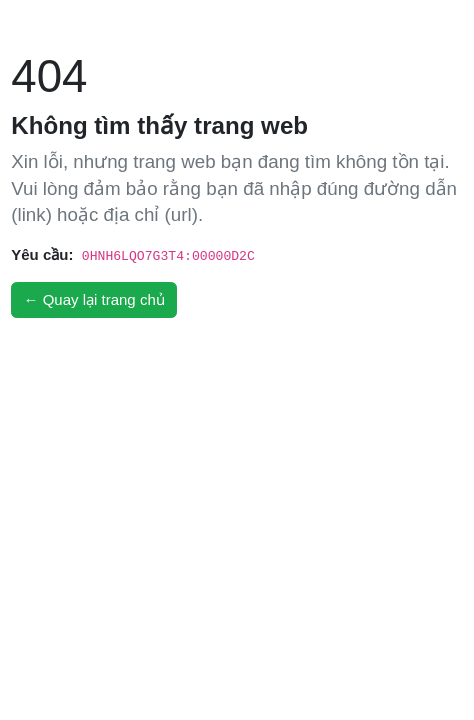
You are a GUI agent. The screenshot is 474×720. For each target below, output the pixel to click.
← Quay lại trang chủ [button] (94, 299)
